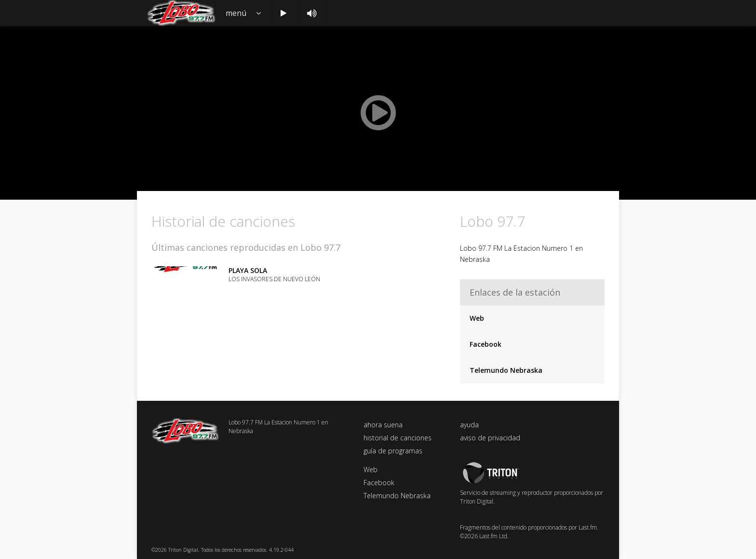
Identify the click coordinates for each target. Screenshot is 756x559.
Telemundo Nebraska (506, 370)
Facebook (486, 344)
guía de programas (393, 451)
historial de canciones (398, 438)
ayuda (469, 425)
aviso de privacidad (490, 438)
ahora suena (383, 425)
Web (477, 318)
